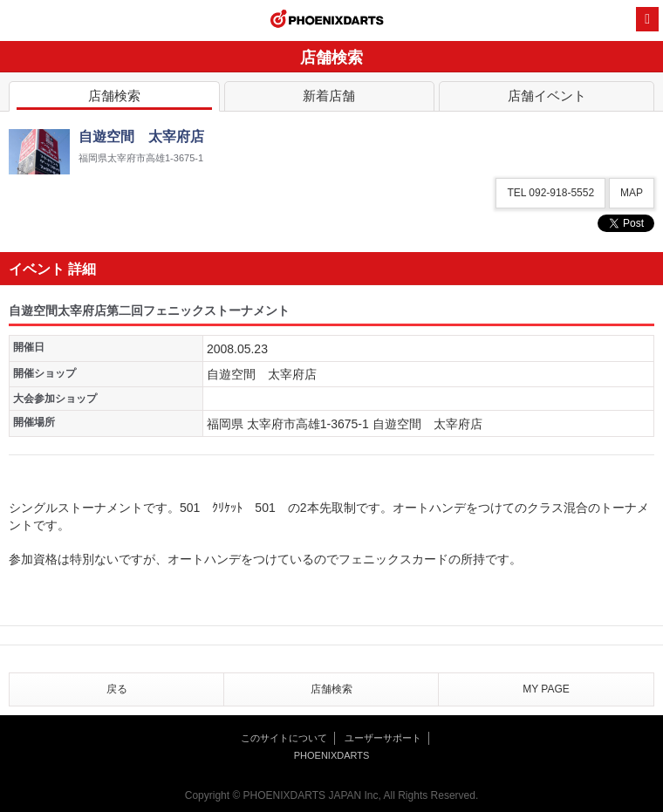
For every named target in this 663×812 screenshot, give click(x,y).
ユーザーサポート (383, 738)
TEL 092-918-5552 (550, 193)
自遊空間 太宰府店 (262, 374)
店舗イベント (547, 99)
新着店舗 (330, 99)
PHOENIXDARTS (327, 21)
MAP (632, 193)
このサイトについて (284, 738)
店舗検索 (114, 99)
